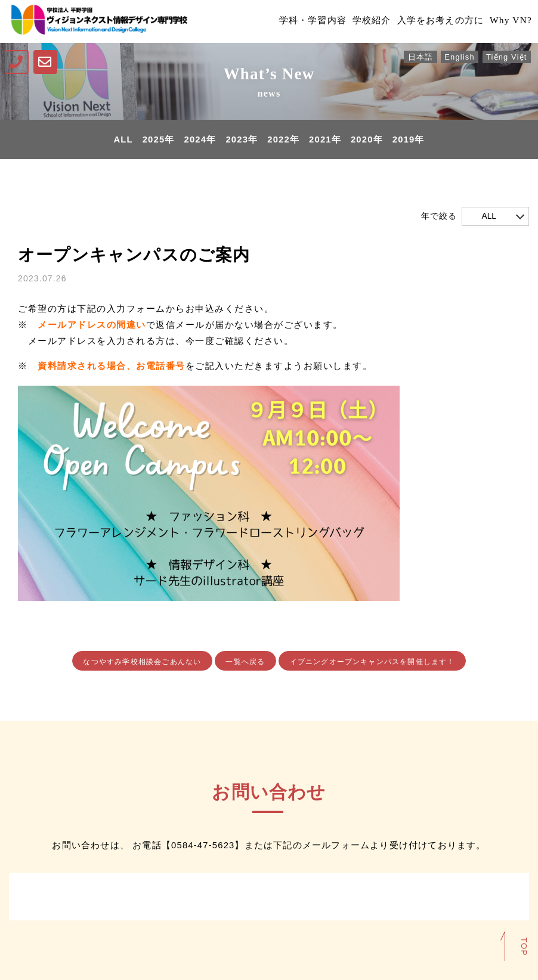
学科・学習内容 (299, 21)
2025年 (157, 140)
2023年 (242, 140)
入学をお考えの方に (435, 21)
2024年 (199, 140)
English (458, 57)
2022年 (283, 140)
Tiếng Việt (506, 57)
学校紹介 (362, 21)
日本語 (418, 57)
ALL (122, 140)
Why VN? (508, 21)
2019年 (409, 140)
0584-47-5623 (203, 846)
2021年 (326, 140)
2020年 (367, 140)
